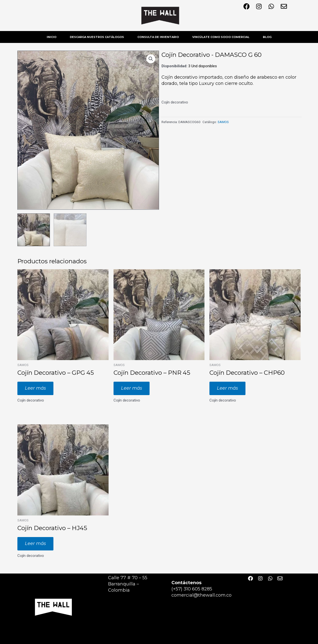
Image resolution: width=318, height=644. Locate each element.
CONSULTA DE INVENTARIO (158, 37)
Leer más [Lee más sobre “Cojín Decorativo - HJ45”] (35, 543)
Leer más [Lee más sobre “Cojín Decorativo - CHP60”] (227, 388)
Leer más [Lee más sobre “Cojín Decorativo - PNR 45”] (132, 388)
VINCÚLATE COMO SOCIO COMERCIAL (221, 37)
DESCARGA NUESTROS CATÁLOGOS (97, 37)
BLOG (267, 37)
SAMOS (223, 122)
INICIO (52, 37)
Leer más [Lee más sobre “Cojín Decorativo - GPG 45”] (35, 388)
